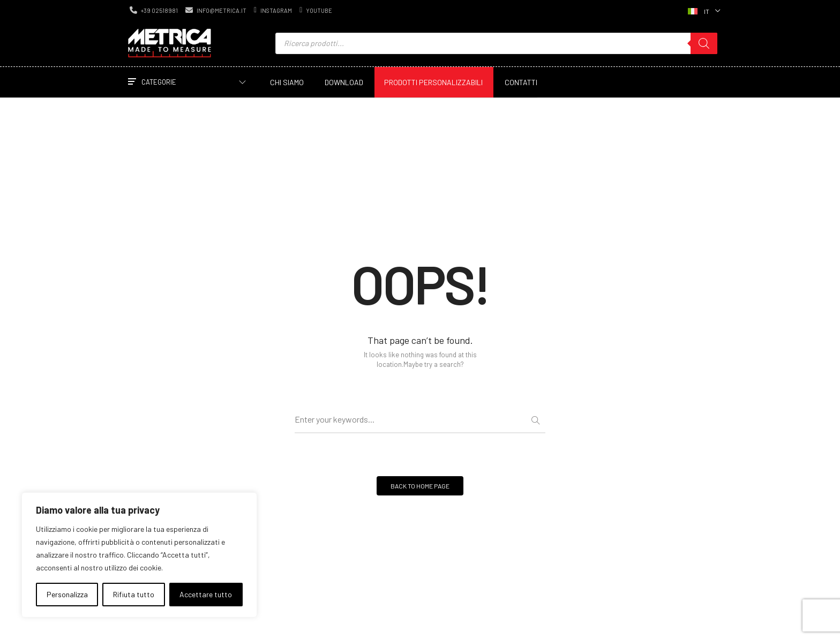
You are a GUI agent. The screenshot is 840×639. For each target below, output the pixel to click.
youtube (316, 10)
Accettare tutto (206, 594)
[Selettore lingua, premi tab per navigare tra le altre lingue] (703, 10)
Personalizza (67, 594)
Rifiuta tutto (134, 594)
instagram (273, 10)
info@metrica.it (216, 10)
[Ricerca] (704, 43)
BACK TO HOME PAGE (420, 486)
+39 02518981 (154, 10)
